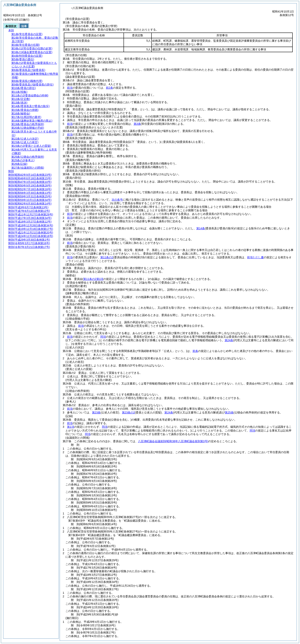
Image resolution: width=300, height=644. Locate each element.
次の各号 (117, 200)
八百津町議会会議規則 (173, 441)
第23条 (96, 412)
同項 (103, 337)
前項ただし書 (255, 257)
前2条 (109, 88)
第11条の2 (107, 257)
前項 (70, 88)
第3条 (137, 124)
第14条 (201, 228)
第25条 (229, 412)
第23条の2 (128, 412)
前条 (195, 351)
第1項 (71, 427)
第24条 (169, 412)
